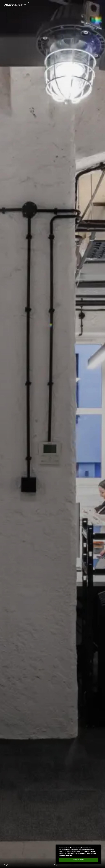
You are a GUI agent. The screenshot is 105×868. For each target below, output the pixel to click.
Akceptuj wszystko (78, 860)
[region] (78, 854)
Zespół (6, 865)
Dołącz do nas (58, 865)
